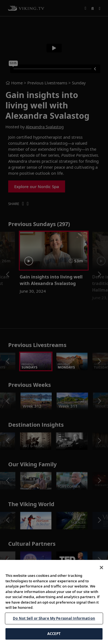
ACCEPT (54, 634)
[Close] (101, 568)
